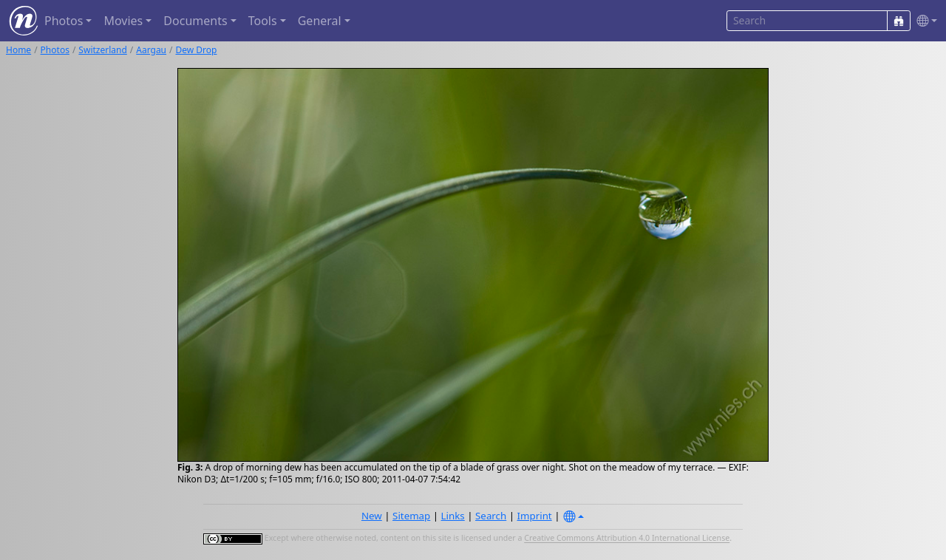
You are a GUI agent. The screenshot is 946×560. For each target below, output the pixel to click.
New (372, 516)
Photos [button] (64, 21)
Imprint (535, 516)
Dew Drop (197, 50)
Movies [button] (123, 21)
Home (18, 50)
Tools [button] (263, 21)
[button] (924, 21)
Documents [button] (195, 21)
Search (491, 516)
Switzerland (102, 50)
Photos (55, 50)
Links (453, 516)
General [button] (320, 21)
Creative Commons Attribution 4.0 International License (627, 539)
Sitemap (411, 516)
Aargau (151, 50)
